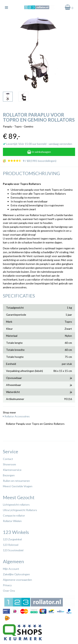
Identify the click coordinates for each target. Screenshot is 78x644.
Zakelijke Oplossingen (16, 574)
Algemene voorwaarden (17, 580)
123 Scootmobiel (13, 550)
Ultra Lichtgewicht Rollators (20, 510)
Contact (8, 459)
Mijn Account (11, 569)
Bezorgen (9, 475)
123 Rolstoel (11, 545)
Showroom (9, 464)
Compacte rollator (14, 515)
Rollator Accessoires (16, 416)
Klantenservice (12, 470)
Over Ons (9, 591)
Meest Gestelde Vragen (18, 486)
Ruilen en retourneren (16, 481)
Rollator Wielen (12, 521)
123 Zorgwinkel (12, 539)
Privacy (7, 585)
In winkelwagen (39, 152)
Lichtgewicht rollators (16, 505)
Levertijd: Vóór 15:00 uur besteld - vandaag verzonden (38, 144)
